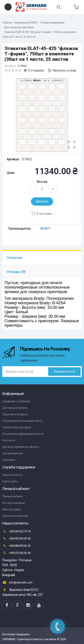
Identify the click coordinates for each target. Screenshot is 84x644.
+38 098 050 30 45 (16, 546)
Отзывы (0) (16, 272)
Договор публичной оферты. (21, 447)
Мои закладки (11, 509)
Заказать (42, 201)
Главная (7, 23)
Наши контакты (13, 475)
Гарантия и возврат (15, 414)
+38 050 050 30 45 (16, 538)
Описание (15, 258)
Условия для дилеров (17, 427)
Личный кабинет (13, 496)
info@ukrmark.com (17, 582)
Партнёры (9, 460)
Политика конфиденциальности (23, 434)
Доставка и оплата (15, 408)
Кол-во (42, 182)
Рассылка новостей (15, 516)
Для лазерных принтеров (19, 27)
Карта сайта (10, 481)
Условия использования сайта (22, 421)
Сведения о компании (16, 401)
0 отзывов (36, 70)
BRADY (45, 228)
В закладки (44, 214)
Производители (13, 453)
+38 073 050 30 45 (16, 553)
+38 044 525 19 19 (16, 531)
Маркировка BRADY (26, 23)
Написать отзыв (64, 70)
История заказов (14, 503)
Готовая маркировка (52, 23)
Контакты (9, 440)
